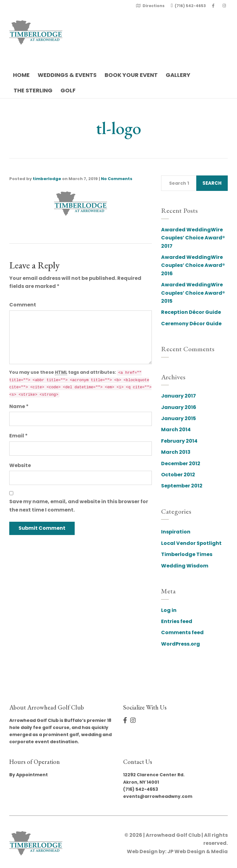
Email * (19, 436)
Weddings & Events (67, 75)
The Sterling (33, 90)
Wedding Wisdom (185, 566)
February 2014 (179, 441)
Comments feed (182, 632)
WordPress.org (181, 644)
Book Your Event (131, 75)
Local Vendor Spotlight (191, 543)
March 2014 (176, 430)
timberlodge (47, 179)
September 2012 (182, 486)
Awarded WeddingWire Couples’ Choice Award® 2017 (193, 238)
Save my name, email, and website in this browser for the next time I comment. (79, 506)
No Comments (117, 179)
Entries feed (177, 621)
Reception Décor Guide (191, 312)
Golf (68, 90)
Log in (169, 610)
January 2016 (179, 407)
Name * (19, 406)
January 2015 (179, 418)
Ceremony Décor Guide (191, 324)
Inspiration (176, 532)
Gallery (178, 75)
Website (20, 465)
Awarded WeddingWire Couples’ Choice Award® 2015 (193, 293)
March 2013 (176, 452)
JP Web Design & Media (197, 851)
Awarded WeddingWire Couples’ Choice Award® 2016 (193, 265)
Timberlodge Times (187, 554)
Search (212, 183)
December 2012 (181, 463)
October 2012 (178, 475)
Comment (23, 305)
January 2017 (179, 396)
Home (21, 75)
